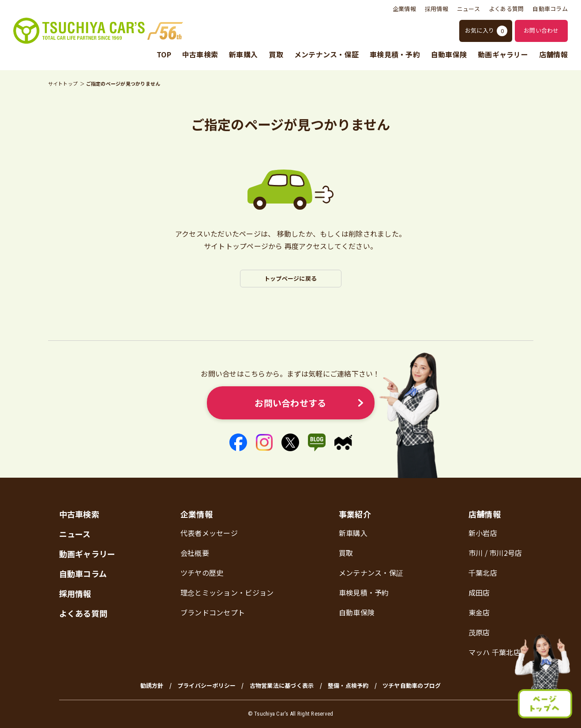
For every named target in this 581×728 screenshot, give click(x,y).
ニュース (469, 9)
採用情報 (437, 9)
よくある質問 (506, 9)
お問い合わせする (290, 403)
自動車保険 (449, 55)
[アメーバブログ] (317, 442)
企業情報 (404, 9)
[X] (290, 442)
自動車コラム (550, 9)
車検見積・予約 (395, 55)
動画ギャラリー (503, 55)
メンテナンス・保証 (326, 55)
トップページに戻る (290, 278)
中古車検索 (200, 55)
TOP (164, 55)
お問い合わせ (541, 30)
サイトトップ (63, 83)
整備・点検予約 (348, 685)
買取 (276, 55)
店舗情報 (553, 55)
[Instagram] (264, 442)
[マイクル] (343, 442)
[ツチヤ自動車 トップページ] (98, 31)
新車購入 (243, 55)
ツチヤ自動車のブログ (412, 685)
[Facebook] (238, 442)
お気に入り (486, 31)
